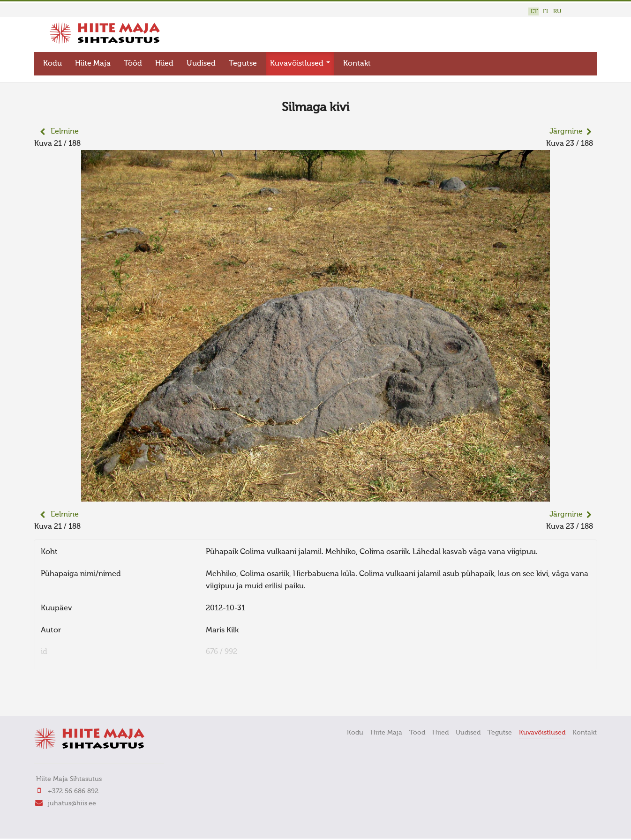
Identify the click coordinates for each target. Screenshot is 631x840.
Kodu (53, 64)
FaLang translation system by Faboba (67, 696)
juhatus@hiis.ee (72, 803)
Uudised (201, 64)
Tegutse (243, 64)
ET (534, 11)
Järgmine (566, 132)
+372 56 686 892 (73, 791)
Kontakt (357, 64)
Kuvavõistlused (300, 64)
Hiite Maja (93, 64)
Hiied (164, 64)
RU (557, 11)
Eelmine (65, 132)
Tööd (133, 64)
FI (545, 11)
